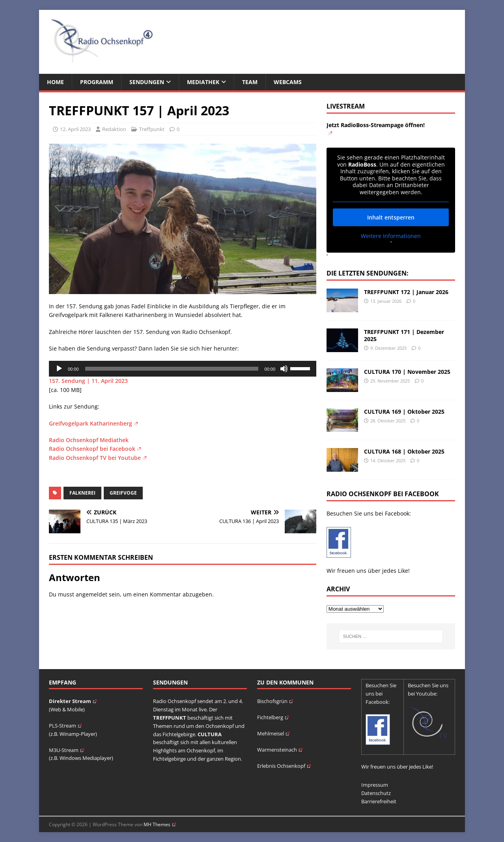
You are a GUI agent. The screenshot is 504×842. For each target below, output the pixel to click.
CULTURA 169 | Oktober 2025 (404, 412)
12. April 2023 (75, 129)
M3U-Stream (66, 750)
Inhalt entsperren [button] (391, 217)
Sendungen (147, 82)
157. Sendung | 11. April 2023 (88, 381)
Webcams (288, 82)
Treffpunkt (152, 129)
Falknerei (82, 493)
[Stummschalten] (284, 369)
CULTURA (210, 734)
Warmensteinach (280, 750)
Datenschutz (376, 793)
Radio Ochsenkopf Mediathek (89, 440)
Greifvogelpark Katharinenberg (93, 423)
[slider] (172, 369)
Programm (97, 82)
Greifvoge (123, 493)
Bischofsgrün (275, 701)
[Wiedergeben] (59, 369)
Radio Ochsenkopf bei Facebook (95, 449)
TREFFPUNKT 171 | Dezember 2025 (404, 335)
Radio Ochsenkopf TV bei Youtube (98, 458)
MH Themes (160, 824)
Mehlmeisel (273, 733)
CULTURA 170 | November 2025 (407, 372)
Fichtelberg (273, 717)
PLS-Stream (65, 726)
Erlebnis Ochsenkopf (284, 766)
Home (55, 82)
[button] (17, 825)
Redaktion (114, 129)
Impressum (375, 785)
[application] (183, 369)
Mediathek (203, 82)
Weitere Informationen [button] (391, 236)
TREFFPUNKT (170, 718)
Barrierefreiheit (379, 801)
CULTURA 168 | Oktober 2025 (404, 451)
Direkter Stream (73, 701)
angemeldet (91, 594)
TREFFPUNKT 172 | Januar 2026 (406, 292)
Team (250, 82)
